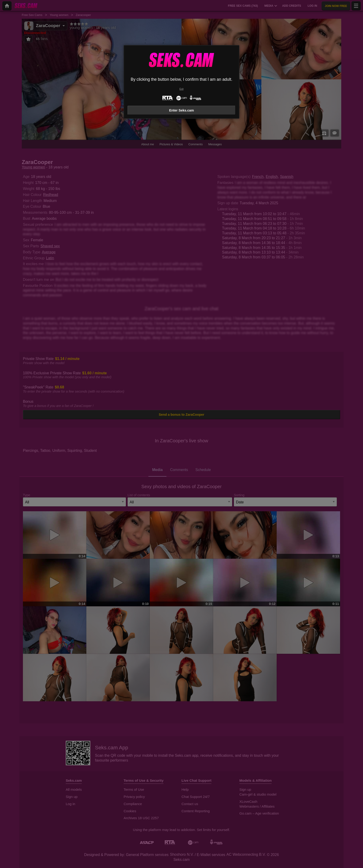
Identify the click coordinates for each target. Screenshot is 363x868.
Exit (181, 89)
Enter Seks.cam (181, 110)
